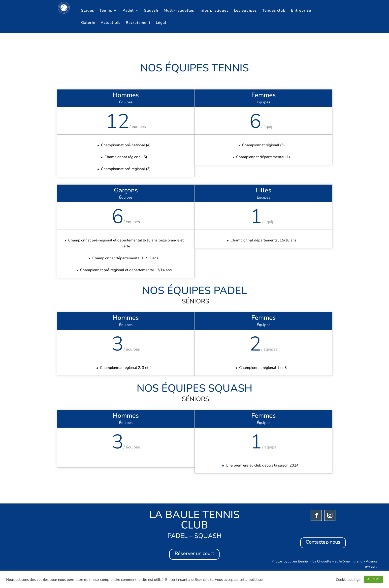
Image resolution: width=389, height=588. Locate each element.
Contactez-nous (323, 542)
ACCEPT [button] (373, 579)
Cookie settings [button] (348, 580)
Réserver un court (194, 553)
